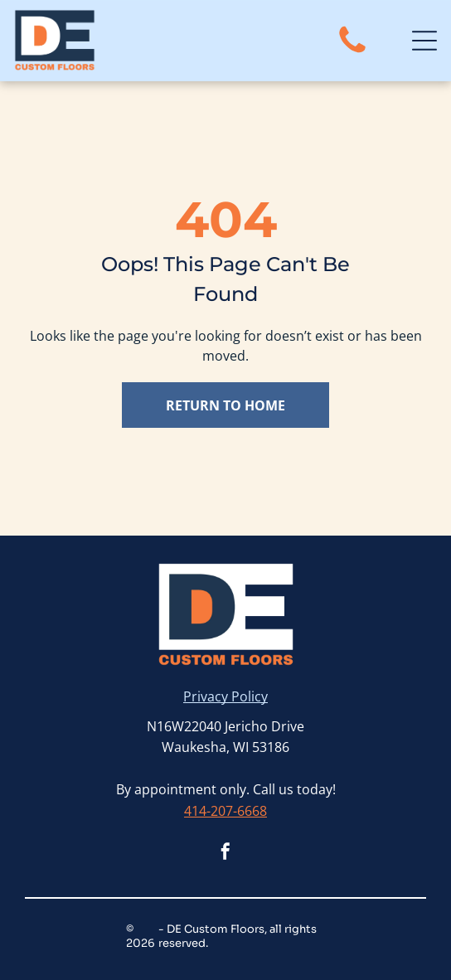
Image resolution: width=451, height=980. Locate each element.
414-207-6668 (225, 811)
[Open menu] (424, 41)
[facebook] (225, 854)
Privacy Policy (225, 696)
